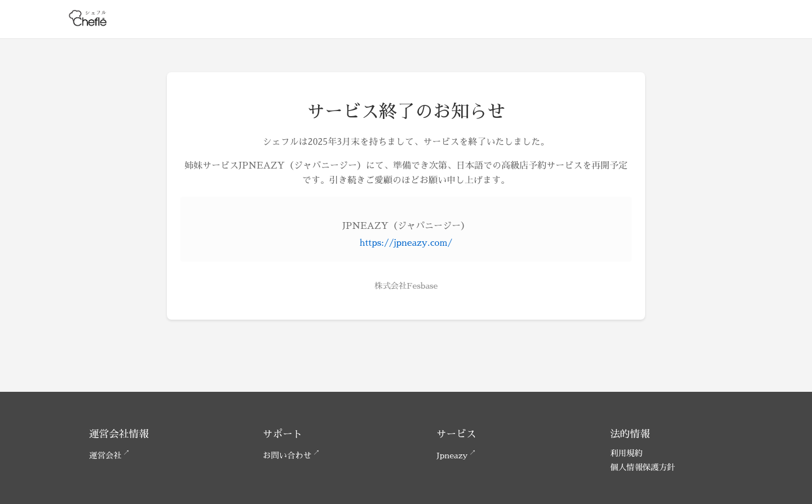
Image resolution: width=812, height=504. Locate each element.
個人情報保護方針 (643, 467)
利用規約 (626, 453)
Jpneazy (452, 456)
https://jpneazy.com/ (406, 243)
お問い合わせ (287, 456)
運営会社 (105, 456)
